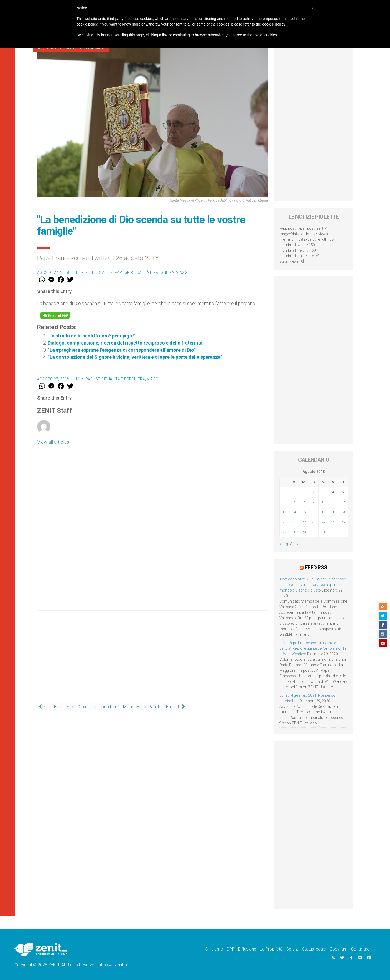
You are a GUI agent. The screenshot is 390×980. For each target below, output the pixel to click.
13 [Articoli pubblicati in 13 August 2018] (284, 512)
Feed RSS (316, 567)
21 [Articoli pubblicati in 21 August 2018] (294, 522)
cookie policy (274, 24)
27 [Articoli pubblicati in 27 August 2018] (284, 532)
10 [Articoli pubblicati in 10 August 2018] (323, 502)
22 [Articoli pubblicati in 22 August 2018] (304, 522)
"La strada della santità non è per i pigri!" (92, 336)
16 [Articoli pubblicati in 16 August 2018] (314, 512)
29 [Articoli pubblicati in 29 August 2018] (304, 532)
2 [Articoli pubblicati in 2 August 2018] (314, 492)
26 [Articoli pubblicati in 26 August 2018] (343, 522)
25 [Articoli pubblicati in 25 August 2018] (333, 522)
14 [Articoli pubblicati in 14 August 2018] (294, 512)
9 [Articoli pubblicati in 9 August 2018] (314, 502)
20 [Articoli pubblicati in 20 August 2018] (284, 522)
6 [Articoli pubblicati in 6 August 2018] (284, 502)
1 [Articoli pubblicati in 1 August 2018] (304, 492)
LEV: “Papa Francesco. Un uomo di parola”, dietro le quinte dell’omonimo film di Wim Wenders (313, 648)
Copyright (339, 949)
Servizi (292, 949)
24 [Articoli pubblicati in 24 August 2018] (323, 522)
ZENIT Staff (97, 272)
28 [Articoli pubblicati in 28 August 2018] (294, 532)
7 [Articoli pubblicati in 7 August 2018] (294, 502)
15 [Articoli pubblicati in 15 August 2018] (304, 512)
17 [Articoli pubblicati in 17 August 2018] (323, 512)
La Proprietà (271, 949)
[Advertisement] (152, 655)
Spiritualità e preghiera (150, 272)
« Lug (284, 544)
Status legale (314, 949)
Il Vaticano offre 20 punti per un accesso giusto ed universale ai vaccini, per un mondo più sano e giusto (313, 584)
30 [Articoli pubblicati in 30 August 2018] (314, 532)
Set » (294, 544)
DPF (231, 949)
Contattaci (361, 949)
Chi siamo (214, 949)
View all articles (53, 442)
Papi (119, 272)
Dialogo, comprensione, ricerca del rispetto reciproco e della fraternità (125, 343)
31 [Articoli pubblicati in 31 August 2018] (323, 532)
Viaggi (182, 272)
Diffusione (247, 949)
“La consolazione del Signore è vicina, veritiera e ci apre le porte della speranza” (135, 357)
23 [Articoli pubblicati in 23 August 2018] (314, 522)
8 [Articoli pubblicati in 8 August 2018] (304, 502)
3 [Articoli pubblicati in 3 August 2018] (323, 492)
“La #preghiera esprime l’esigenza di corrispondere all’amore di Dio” (122, 350)
